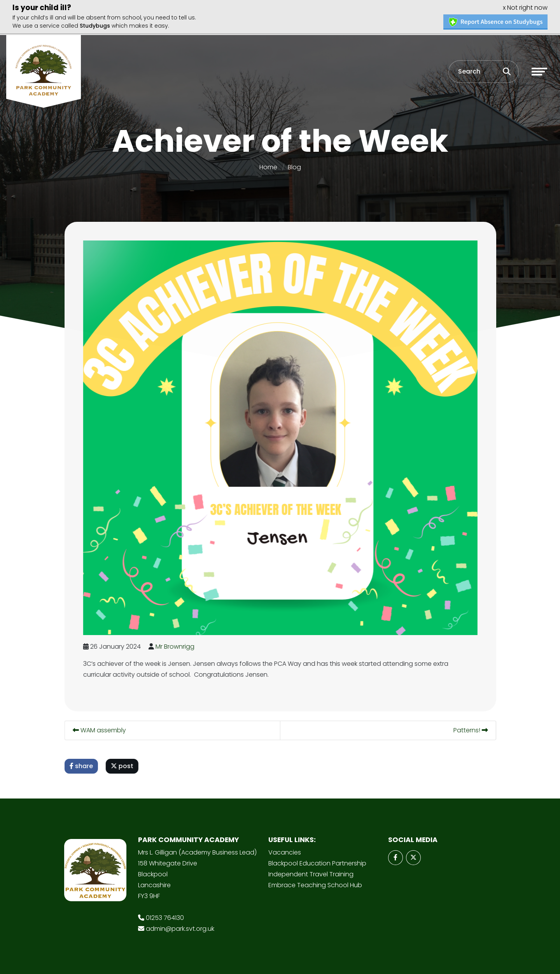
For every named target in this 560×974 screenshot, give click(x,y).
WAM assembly (100, 729)
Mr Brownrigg (176, 646)
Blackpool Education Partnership (317, 863)
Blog (294, 166)
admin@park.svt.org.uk (180, 928)
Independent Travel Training (311, 873)
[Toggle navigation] (539, 70)
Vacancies (285, 852)
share (82, 765)
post (123, 765)
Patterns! (472, 729)
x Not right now (525, 6)
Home (268, 166)
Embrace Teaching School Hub (315, 884)
